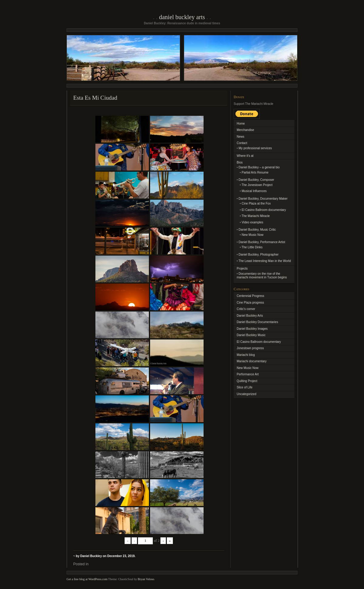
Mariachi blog (246, 355)
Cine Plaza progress (250, 303)
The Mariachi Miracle (256, 216)
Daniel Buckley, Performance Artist (262, 242)
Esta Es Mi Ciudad (95, 98)
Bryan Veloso (146, 579)
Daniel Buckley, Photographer (259, 255)
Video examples (252, 222)
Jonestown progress (250, 348)
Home (241, 124)
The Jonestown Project (257, 185)
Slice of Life (245, 387)
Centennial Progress (251, 296)
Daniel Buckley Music (251, 335)
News (240, 137)
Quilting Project (247, 381)
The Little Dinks (252, 247)
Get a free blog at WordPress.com (87, 579)
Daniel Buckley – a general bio (259, 167)
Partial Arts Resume (255, 172)
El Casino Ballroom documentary (264, 210)
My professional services (255, 148)
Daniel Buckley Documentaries (257, 322)
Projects (242, 269)
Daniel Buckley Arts (182, 17)
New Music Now (252, 235)
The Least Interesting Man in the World (265, 261)
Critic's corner (246, 309)
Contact (242, 143)
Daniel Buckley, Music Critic (257, 230)
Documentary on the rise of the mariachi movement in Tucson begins (262, 276)
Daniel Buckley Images (252, 329)
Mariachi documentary (252, 361)
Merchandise (245, 130)
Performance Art (248, 374)
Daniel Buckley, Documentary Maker (263, 199)
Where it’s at (245, 156)
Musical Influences (254, 191)
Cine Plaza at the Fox (256, 203)
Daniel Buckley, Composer (256, 180)
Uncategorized (246, 394)
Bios (240, 162)
